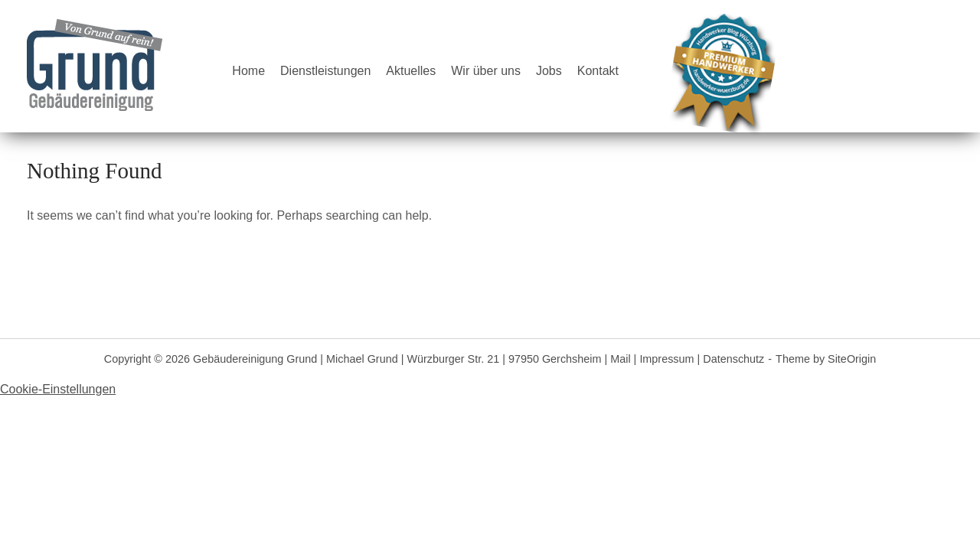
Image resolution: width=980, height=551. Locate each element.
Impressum (666, 359)
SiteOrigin (852, 359)
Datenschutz (733, 359)
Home (248, 71)
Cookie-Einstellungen (58, 389)
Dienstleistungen (325, 71)
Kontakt (598, 71)
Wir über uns (486, 71)
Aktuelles (411, 71)
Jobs (549, 71)
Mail (620, 359)
